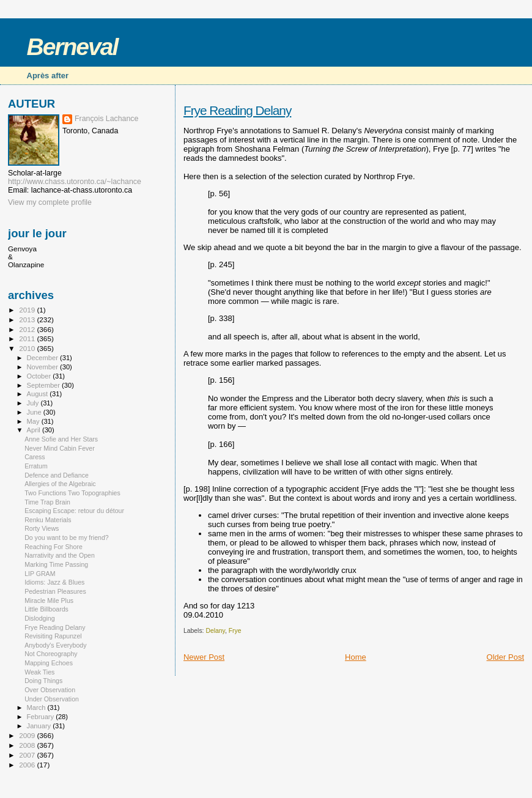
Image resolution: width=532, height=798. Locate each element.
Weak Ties (39, 672)
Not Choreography (51, 654)
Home (356, 657)
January (40, 726)
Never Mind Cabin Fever (60, 448)
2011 (28, 338)
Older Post (505, 657)
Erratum (36, 466)
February (42, 717)
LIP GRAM (40, 574)
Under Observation (52, 699)
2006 (28, 765)
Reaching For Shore (54, 547)
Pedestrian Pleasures (55, 591)
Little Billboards (46, 609)
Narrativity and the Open (60, 555)
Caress (35, 457)
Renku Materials (48, 520)
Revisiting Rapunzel (53, 636)
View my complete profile (50, 202)
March (37, 707)
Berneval (72, 47)
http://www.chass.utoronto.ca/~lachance (75, 182)
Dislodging (39, 618)
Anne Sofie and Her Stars (61, 439)
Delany (215, 631)
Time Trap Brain (47, 502)
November (43, 367)
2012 (28, 329)
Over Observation (50, 690)
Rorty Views (42, 528)
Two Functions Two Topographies (72, 493)
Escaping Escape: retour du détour (74, 511)
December (43, 358)
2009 (28, 735)
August (39, 394)
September (45, 385)
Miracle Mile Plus (49, 600)
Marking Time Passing (56, 564)
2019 (28, 310)
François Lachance (106, 119)
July (34, 403)
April (35, 430)
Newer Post (204, 657)
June (35, 412)
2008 (28, 745)
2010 (28, 348)
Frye (235, 631)
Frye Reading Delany (237, 110)
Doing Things (43, 681)
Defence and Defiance (57, 475)
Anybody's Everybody (55, 645)
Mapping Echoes (49, 663)
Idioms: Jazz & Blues (54, 582)
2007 (28, 755)
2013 (28, 320)
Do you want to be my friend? (67, 538)
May (34, 421)
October (40, 376)
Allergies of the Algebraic (60, 484)
